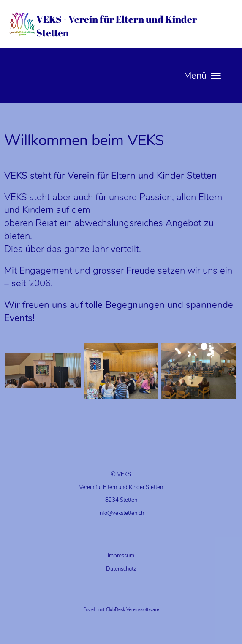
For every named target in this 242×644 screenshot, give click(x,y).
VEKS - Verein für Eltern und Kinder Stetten (117, 26)
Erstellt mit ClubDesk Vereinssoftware (121, 610)
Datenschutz (121, 569)
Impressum (121, 556)
